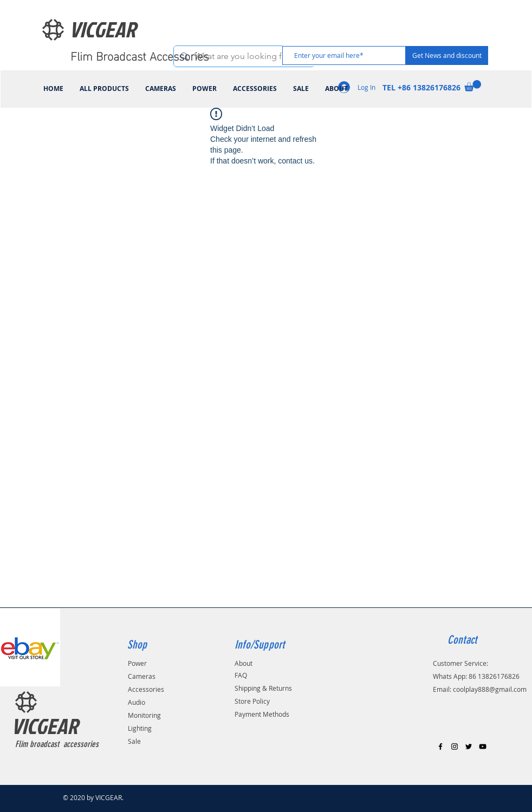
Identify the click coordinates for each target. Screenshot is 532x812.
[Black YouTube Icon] (483, 746)
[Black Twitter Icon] (469, 746)
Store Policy (252, 701)
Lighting (140, 728)
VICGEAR (45, 726)
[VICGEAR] (116, 29)
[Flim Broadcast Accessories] (142, 55)
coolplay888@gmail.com (490, 689)
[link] (473, 86)
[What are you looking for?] (243, 56)
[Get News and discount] (447, 55)
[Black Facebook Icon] (440, 746)
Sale (134, 741)
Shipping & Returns (263, 688)
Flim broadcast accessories (57, 744)
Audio (137, 702)
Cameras (142, 676)
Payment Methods (262, 714)
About (244, 663)
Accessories (146, 689)
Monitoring (144, 715)
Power (137, 663)
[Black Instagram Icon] (455, 746)
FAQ (241, 675)
